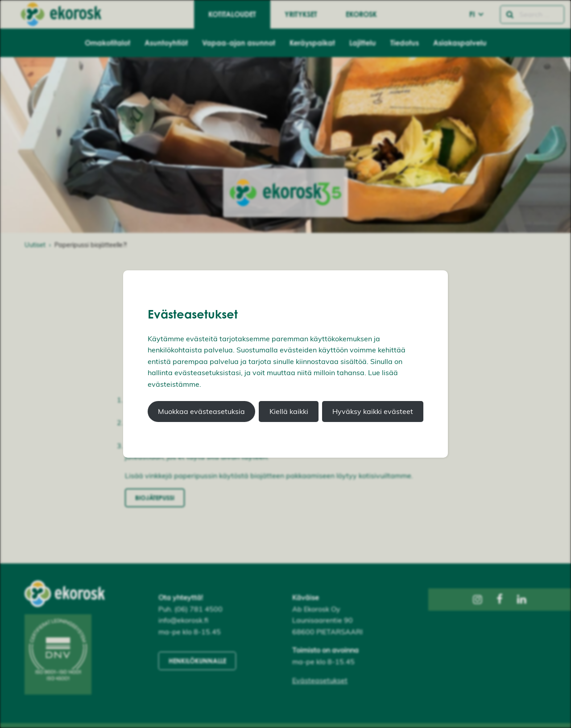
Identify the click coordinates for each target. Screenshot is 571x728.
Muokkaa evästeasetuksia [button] (201, 411)
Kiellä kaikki (289, 411)
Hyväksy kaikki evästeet (373, 411)
